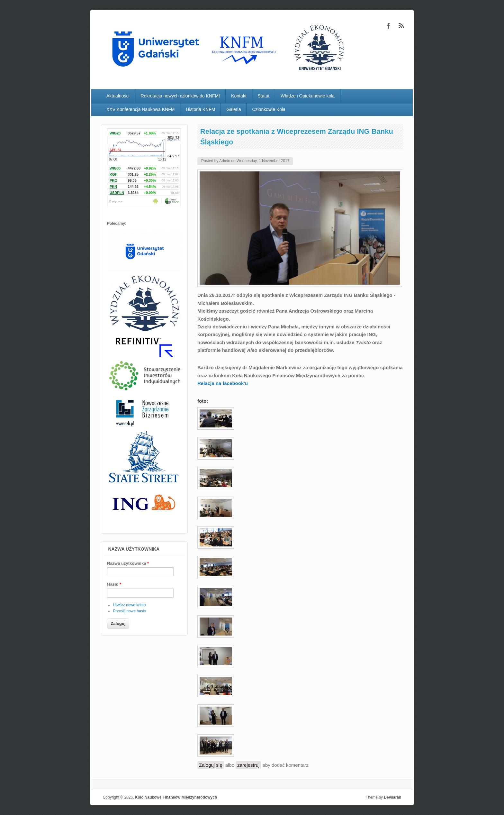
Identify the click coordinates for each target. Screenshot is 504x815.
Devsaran (392, 797)
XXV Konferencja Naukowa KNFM (140, 109)
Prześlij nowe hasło (129, 611)
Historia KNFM (200, 109)
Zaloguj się (211, 765)
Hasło (114, 584)
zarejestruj (248, 765)
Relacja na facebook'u (223, 383)
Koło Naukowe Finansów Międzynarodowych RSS (401, 26)
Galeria (234, 109)
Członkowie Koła (269, 109)
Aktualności (118, 96)
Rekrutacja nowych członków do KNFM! (180, 96)
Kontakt (239, 96)
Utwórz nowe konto (129, 605)
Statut (264, 96)
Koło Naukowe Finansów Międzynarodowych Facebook (389, 26)
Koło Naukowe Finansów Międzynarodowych (176, 797)
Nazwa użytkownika (128, 563)
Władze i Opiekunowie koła (308, 96)
